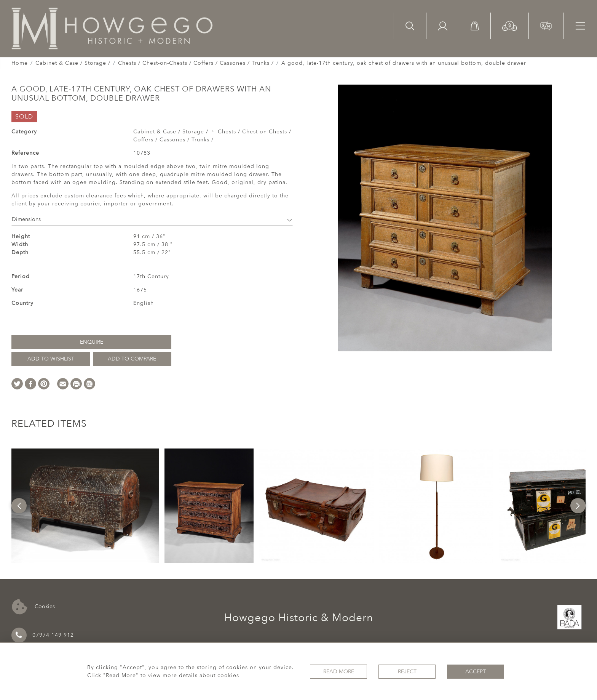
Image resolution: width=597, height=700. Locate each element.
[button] (510, 25)
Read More (339, 672)
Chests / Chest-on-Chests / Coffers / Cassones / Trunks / (196, 63)
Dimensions (152, 219)
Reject (407, 672)
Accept (476, 672)
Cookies (33, 607)
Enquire (92, 342)
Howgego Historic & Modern (299, 618)
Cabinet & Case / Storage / (73, 63)
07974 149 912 (43, 635)
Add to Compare (132, 359)
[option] (85, 506)
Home (20, 63)
